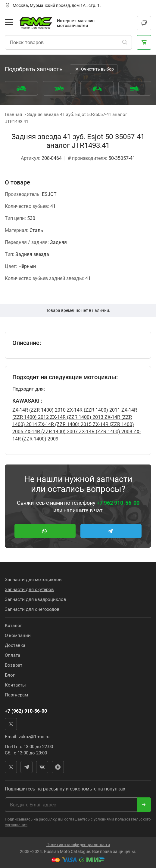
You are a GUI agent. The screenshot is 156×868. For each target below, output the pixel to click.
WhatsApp (11, 724)
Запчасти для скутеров (29, 589)
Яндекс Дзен (58, 767)
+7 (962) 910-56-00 (26, 711)
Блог (10, 675)
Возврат (14, 665)
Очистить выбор (94, 69)
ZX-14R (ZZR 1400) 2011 (93, 410)
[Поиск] (125, 42)
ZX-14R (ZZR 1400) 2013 (76, 417)
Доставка (15, 645)
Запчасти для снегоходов (32, 609)
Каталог (13, 626)
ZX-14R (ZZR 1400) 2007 (50, 432)
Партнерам (16, 695)
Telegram (27, 767)
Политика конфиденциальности (78, 845)
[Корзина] (144, 42)
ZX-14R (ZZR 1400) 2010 (39, 410)
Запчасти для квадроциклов (36, 599)
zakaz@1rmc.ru (34, 737)
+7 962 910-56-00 (118, 503)
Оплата (12, 655)
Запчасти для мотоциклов (33, 580)
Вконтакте (42, 767)
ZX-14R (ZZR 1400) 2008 (105, 432)
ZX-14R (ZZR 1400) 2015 (64, 424)
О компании (18, 635)
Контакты (15, 685)
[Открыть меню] (9, 22)
